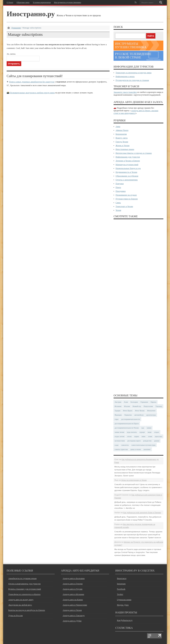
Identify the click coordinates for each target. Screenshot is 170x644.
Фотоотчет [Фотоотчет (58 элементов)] (151, 411)
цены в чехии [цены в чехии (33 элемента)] (136, 449)
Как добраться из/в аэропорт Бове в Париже (142, 513)
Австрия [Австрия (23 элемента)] (118, 402)
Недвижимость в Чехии (126, 172)
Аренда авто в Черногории (75, 605)
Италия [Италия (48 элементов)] (127, 406)
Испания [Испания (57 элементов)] (118, 406)
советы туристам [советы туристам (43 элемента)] (121, 449)
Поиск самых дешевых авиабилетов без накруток (32, 82)
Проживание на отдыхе (126, 195)
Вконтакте (122, 578)
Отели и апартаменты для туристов (24, 584)
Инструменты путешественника (67, 2)
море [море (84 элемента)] (150, 432)
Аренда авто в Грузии (72, 589)
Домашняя (16, 28)
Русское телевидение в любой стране (133, 56)
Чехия (118, 210)
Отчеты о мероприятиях (127, 180)
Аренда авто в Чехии (72, 610)
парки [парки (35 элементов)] (137, 436)
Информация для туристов (128, 157)
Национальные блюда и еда (128, 168)
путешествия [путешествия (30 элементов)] (120, 441)
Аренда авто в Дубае (72, 621)
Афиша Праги (122, 130)
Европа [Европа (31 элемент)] (153, 402)
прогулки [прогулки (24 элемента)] (158, 436)
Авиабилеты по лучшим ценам (22, 578)
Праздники (121, 191)
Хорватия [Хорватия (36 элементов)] (128, 415)
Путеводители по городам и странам (132, 80)
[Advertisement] (138, 306)
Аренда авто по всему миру (21, 600)
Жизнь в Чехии (123, 145)
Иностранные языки (125, 149)
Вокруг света (122, 138)
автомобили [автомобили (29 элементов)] (139, 415)
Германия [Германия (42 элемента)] (144, 402)
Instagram (121, 584)
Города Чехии (122, 142)
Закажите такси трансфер (125, 92)
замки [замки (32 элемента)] (149, 428)
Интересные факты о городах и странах (134, 153)
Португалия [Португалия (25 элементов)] (148, 406)
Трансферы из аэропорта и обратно (24, 594)
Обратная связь (23, 2)
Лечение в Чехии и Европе (128, 161)
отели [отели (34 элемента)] (129, 436)
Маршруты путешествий (127, 164)
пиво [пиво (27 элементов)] (143, 436)
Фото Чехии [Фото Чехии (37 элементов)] (140, 411)
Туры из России (16, 615)
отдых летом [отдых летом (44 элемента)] (120, 436)
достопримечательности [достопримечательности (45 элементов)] (131, 419)
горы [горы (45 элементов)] (117, 419)
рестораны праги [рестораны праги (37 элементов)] (134, 441)
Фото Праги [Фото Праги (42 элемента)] (128, 411)
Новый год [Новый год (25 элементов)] (137, 406)
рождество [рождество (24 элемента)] (147, 441)
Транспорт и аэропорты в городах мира (133, 73)
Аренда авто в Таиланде (74, 615)
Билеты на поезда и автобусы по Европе (27, 610)
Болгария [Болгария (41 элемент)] (134, 402)
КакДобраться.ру (125, 620)
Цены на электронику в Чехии (134, 480)
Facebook (121, 589)
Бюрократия (121, 134)
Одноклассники (124, 600)
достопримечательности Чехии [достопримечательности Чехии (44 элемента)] (127, 428)
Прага (118, 187)
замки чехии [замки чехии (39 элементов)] (120, 432)
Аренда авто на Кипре (73, 600)
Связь (118, 203)
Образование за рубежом (127, 176)
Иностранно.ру (31, 14)
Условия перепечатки (42, 2)
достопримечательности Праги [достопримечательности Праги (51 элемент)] (127, 423)
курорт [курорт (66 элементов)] (142, 432)
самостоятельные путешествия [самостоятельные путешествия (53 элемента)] (143, 445)
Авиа (118, 126)
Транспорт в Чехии (124, 206)
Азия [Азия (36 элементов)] (126, 402)
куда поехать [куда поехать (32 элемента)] (132, 432)
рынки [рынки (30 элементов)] (157, 441)
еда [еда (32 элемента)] (143, 428)
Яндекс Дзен (123, 605)
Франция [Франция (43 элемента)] (118, 415)
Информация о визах (125, 76)
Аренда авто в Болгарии (74, 578)
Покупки (120, 184)
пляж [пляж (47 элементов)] (150, 436)
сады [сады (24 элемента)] (117, 445)
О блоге (10, 2)
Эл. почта (11, 54)
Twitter (120, 594)
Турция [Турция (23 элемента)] (118, 411)
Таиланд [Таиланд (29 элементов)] (159, 406)
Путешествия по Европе (127, 199)
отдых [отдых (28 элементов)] (157, 432)
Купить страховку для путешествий (25, 589)
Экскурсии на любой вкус (20, 605)
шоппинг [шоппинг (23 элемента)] (147, 449)
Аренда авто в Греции (73, 584)
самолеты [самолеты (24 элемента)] (125, 445)
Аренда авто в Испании (73, 594)
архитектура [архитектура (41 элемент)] (151, 415)
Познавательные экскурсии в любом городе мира (32, 93)
